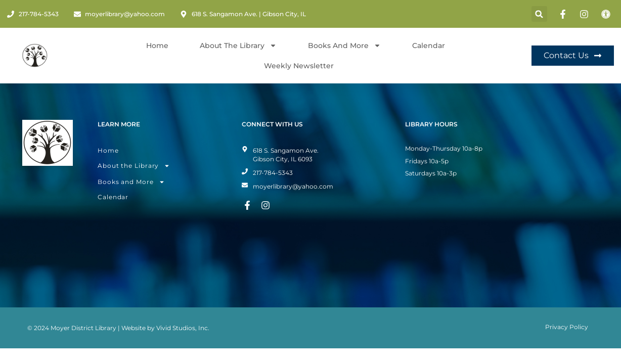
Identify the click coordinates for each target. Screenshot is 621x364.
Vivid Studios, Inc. (183, 312)
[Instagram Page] (586, 14)
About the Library (134, 150)
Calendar (429, 45)
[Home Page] (35, 56)
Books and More (344, 45)
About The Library (238, 45)
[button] (539, 14)
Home (157, 45)
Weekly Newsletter (299, 66)
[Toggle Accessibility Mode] (607, 14)
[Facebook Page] (564, 14)
